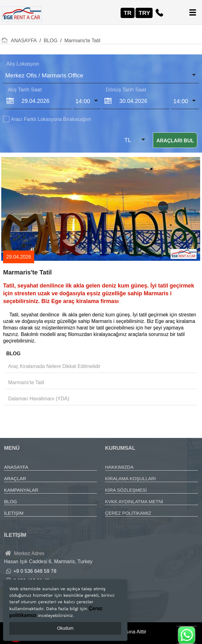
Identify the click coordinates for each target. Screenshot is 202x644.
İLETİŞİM (14, 513)
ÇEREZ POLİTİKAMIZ (128, 513)
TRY (144, 13)
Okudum (65, 628)
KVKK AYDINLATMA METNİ (134, 501)
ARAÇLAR (15, 478)
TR (128, 13)
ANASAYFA (16, 467)
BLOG (11, 501)
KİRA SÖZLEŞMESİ (126, 490)
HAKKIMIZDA (119, 467)
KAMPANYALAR (21, 490)
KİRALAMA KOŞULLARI (130, 478)
